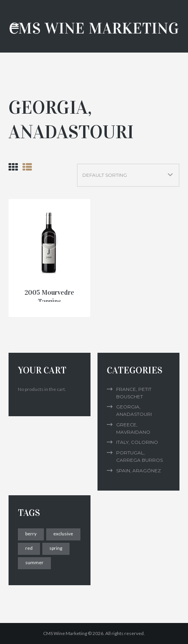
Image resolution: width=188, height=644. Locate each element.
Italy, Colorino (137, 442)
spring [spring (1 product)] (56, 548)
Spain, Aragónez (138, 471)
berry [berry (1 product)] (31, 534)
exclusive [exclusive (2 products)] (63, 534)
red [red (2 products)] (29, 548)
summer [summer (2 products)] (34, 562)
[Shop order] (128, 175)
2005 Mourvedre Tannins (49, 297)
